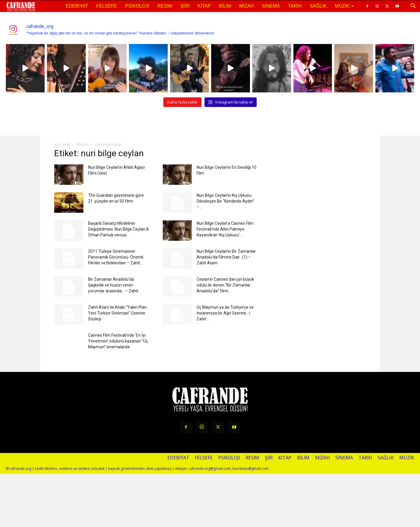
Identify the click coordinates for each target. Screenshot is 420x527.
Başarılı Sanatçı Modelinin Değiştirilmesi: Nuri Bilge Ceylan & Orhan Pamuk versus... (118, 229)
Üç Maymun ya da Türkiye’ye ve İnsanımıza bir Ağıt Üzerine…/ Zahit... (225, 313)
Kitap (204, 6)
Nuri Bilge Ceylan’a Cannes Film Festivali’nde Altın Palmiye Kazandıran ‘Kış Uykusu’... (225, 229)
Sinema (271, 6)
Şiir (185, 6)
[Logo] (21, 6)
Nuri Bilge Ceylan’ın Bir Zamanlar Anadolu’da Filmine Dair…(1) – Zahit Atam (226, 257)
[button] (413, 6)
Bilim (225, 6)
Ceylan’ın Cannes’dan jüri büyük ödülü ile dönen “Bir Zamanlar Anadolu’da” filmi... (225, 285)
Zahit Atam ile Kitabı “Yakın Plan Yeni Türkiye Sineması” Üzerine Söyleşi (117, 313)
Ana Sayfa (62, 144)
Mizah (246, 6)
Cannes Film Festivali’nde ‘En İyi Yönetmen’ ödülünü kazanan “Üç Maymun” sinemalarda (118, 341)
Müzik (344, 6)
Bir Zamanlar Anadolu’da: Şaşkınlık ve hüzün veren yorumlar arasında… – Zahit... (114, 285)
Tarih (295, 6)
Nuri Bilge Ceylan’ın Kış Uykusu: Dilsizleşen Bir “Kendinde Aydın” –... (225, 201)
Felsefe (107, 6)
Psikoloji (137, 6)
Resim (165, 6)
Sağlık (318, 6)
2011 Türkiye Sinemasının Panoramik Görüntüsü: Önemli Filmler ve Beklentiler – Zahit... (116, 257)
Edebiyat (77, 6)
